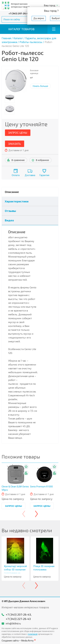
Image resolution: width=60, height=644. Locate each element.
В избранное (42, 160)
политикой (33, 634)
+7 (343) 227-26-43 (18, 619)
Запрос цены (18, 133)
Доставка (30, 175)
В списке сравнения (26, 473)
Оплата (16, 175)
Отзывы (10, 211)
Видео (9, 220)
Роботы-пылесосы (31, 42)
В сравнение (18, 160)
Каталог (18, 38)
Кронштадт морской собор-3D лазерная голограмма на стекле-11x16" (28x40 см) (15, 573)
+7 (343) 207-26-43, (19, 13)
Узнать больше (40, 86)
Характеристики (17, 201)
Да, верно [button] (39, 18)
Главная (6, 38)
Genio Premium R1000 (41, 487)
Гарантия (44, 175)
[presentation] (24, 514)
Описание (12, 192)
